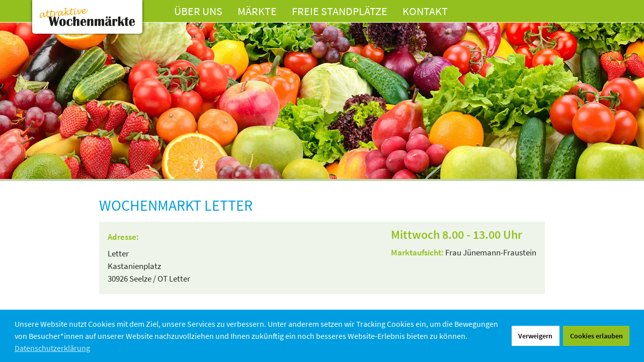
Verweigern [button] (535, 336)
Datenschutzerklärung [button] (52, 348)
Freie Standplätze (340, 11)
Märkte (257, 11)
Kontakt (425, 11)
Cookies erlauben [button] (596, 336)
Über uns (198, 11)
